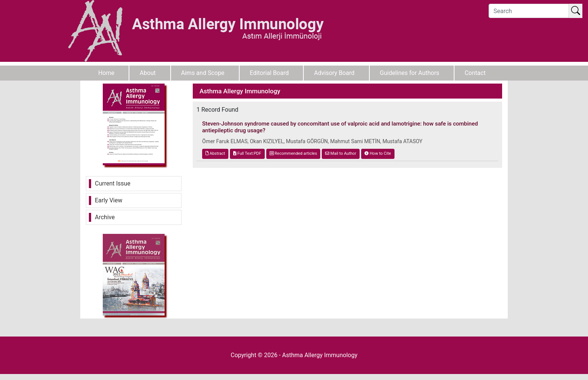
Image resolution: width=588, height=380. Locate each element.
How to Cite (378, 153)
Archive (105, 217)
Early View (109, 200)
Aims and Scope (203, 73)
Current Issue (113, 183)
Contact (475, 73)
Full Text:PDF (247, 153)
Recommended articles (293, 153)
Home (106, 73)
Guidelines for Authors (410, 73)
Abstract (215, 153)
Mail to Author (341, 153)
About (148, 73)
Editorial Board (269, 73)
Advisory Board (334, 73)
